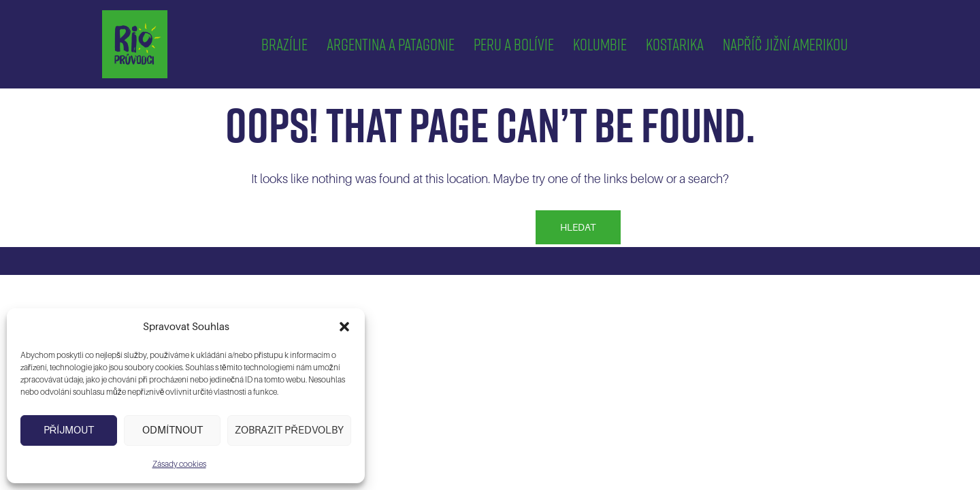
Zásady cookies (179, 464)
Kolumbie (600, 44)
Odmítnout (173, 430)
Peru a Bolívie (514, 44)
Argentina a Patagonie (391, 44)
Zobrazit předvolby (289, 430)
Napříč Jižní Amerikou (785, 44)
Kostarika (675, 44)
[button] (344, 327)
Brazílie (284, 44)
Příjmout (69, 430)
